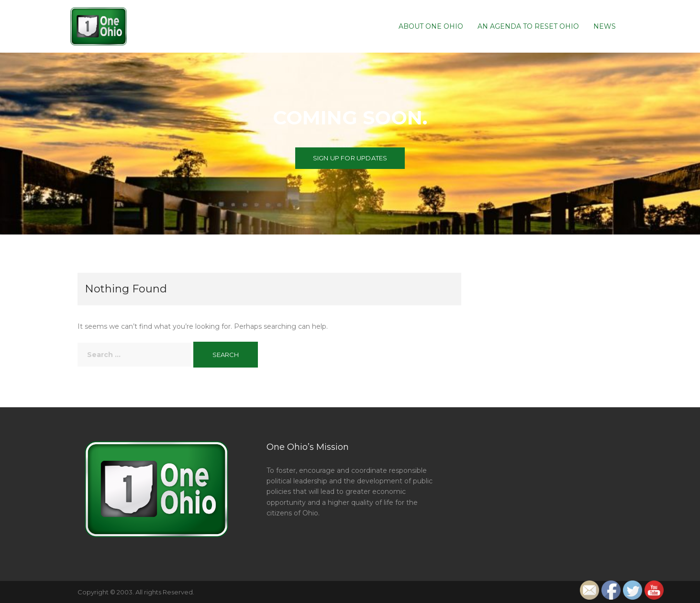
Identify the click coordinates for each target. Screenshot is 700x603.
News (605, 26)
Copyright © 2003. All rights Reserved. (136, 592)
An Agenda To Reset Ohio (528, 26)
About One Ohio (431, 26)
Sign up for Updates (350, 158)
